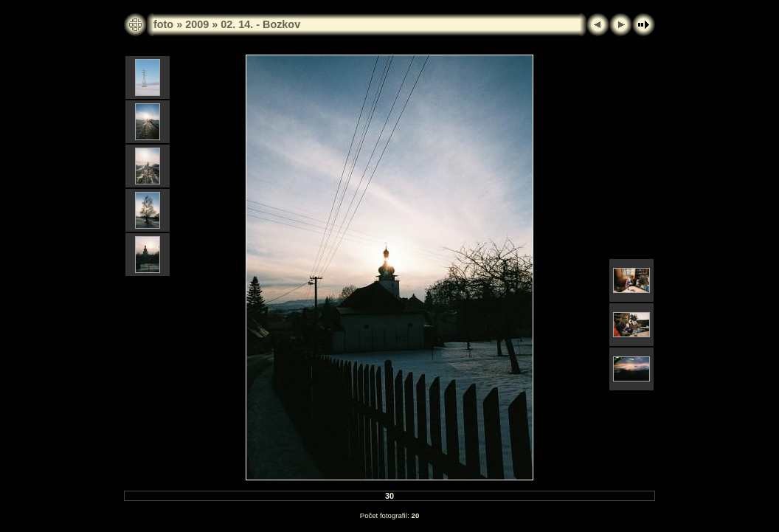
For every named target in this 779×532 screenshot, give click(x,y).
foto (163, 24)
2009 (197, 24)
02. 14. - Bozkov (260, 24)
